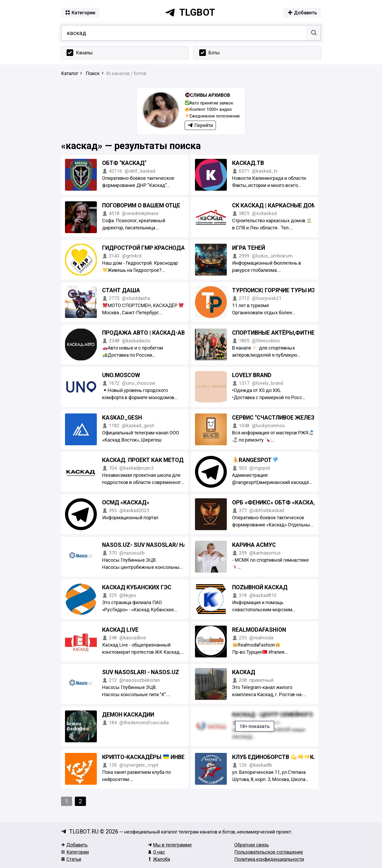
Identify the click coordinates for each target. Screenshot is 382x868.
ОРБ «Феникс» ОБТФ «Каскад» (277, 502)
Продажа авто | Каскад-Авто (147, 333)
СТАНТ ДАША (121, 290)
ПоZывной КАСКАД (260, 587)
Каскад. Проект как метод (143, 460)
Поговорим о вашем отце (141, 205)
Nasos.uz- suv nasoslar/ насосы (153, 545)
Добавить (74, 845)
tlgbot (190, 12)
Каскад (244, 672)
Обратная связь (251, 845)
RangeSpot (255, 460)
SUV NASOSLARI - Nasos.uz (141, 672)
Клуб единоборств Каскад (293, 757)
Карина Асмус (254, 545)
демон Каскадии (128, 715)
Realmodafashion (259, 630)
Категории (75, 852)
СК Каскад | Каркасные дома (280, 205)
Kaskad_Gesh (122, 418)
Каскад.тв (248, 163)
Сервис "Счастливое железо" (276, 418)
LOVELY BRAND (252, 375)
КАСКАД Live (120, 630)
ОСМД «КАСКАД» (126, 502)
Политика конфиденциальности (269, 859)
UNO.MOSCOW (121, 375)
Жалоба (159, 859)
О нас (156, 852)
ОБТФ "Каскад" (124, 163)
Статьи (71, 859)
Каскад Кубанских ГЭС (137, 587)
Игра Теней (249, 248)
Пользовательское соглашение (269, 852)
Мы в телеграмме (170, 845)
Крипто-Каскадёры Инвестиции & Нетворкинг (176, 757)
